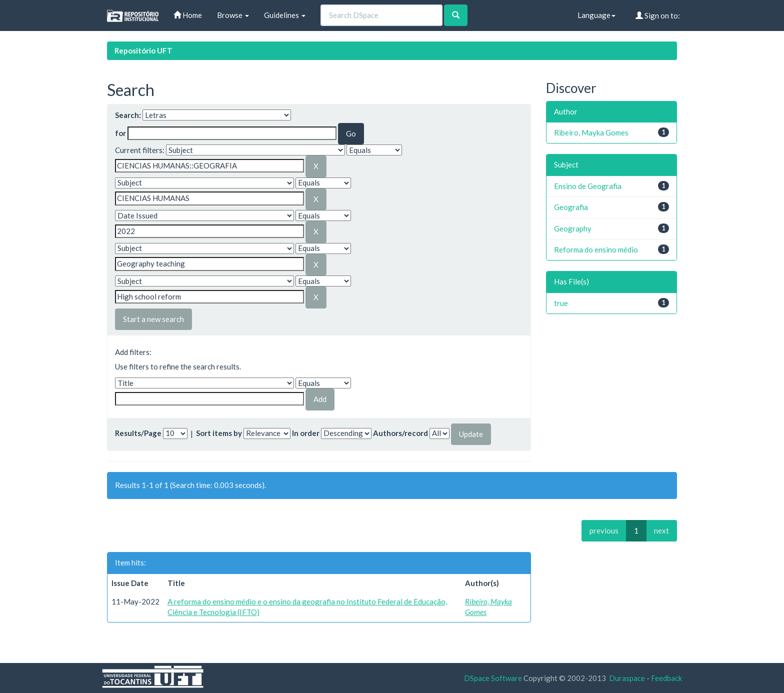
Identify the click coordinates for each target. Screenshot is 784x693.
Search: (128, 115)
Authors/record (400, 433)
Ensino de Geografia (588, 186)
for (120, 133)
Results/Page (138, 433)
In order (306, 433)
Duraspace (627, 678)
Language (596, 15)
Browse (233, 15)
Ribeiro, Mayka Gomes (591, 132)
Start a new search (153, 319)
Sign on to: (658, 15)
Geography (573, 228)
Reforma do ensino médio (596, 249)
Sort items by (219, 433)
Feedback (666, 678)
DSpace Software (493, 678)
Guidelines (285, 15)
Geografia (571, 207)
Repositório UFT (143, 50)
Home (188, 15)
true (561, 303)
